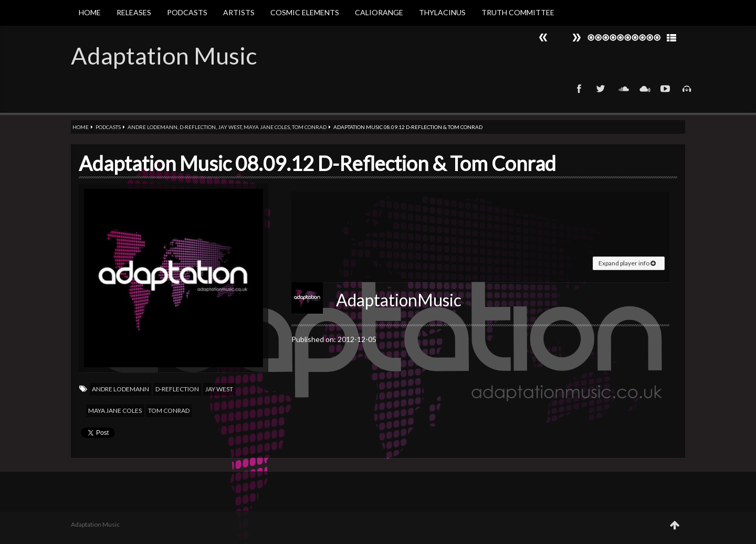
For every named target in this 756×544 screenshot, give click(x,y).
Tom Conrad (309, 127)
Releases (134, 12)
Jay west (230, 127)
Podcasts (187, 12)
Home (90, 12)
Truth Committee (518, 12)
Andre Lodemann (153, 127)
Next (543, 38)
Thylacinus (442, 12)
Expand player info (627, 263)
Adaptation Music (164, 56)
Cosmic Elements (305, 12)
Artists (239, 12)
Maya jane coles (267, 127)
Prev (576, 38)
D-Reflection (198, 127)
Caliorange (379, 12)
